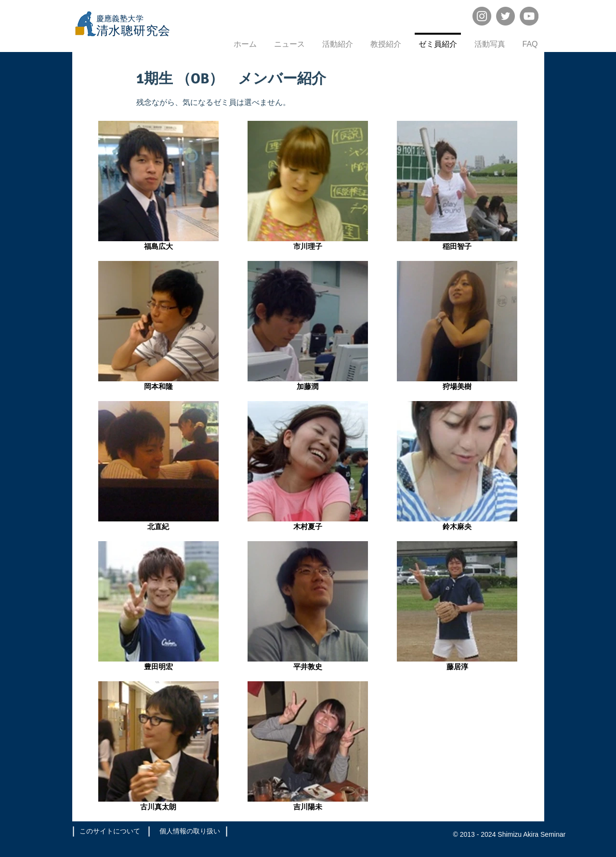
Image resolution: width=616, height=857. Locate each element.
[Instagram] (482, 16)
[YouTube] (529, 16)
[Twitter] (505, 16)
